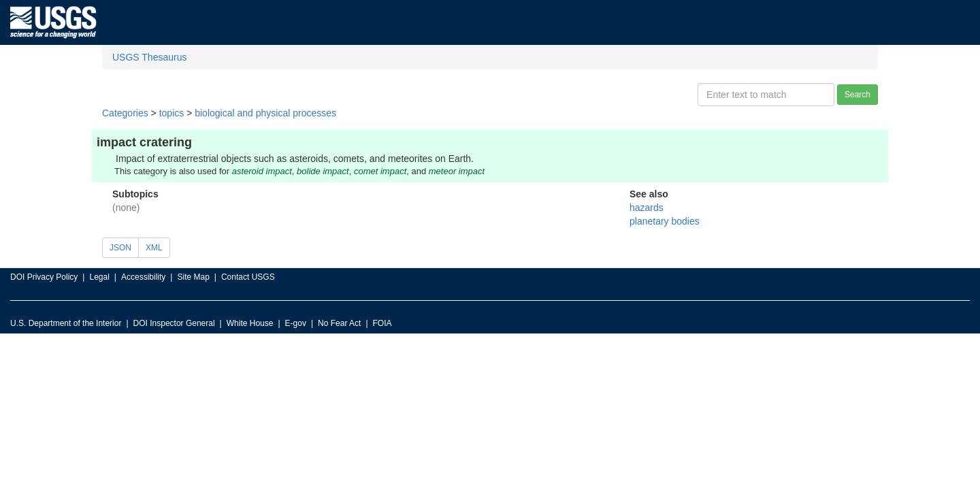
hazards (647, 208)
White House (250, 323)
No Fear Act (339, 323)
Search (857, 95)
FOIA (382, 323)
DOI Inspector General (174, 323)
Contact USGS (248, 277)
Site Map (193, 277)
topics (172, 113)
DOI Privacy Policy (44, 277)
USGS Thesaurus (149, 57)
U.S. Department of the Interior (66, 323)
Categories (125, 113)
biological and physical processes (265, 113)
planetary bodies (665, 221)
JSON (120, 248)
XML (154, 248)
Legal (99, 277)
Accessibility (143, 277)
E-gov (296, 323)
